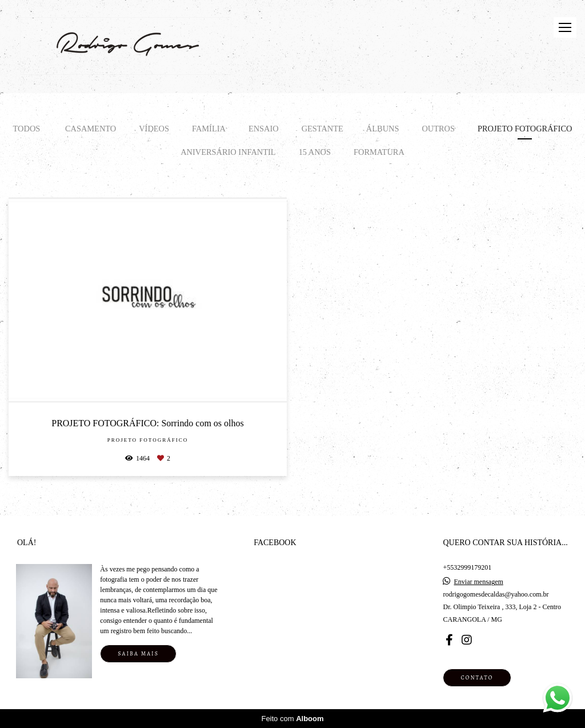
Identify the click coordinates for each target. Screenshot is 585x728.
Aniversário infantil (228, 152)
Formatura (379, 152)
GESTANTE (322, 129)
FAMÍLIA (209, 129)
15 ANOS (315, 152)
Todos (27, 129)
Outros (438, 129)
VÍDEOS (154, 129)
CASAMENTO (91, 129)
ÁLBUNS (383, 129)
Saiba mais (138, 653)
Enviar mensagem (478, 582)
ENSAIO (264, 129)
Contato (477, 677)
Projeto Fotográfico (525, 129)
